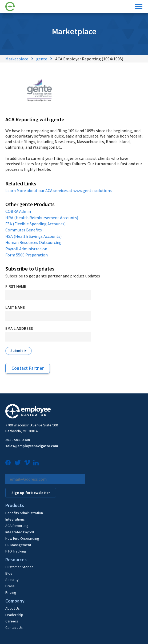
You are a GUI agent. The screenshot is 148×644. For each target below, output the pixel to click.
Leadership (14, 615)
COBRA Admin (18, 211)
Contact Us (14, 628)
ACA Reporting (17, 526)
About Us (13, 608)
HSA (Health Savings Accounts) (33, 236)
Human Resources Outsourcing (33, 242)
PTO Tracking (16, 551)
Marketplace (17, 59)
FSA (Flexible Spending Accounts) (35, 224)
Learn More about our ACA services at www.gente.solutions (59, 190)
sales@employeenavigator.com (32, 446)
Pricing (11, 592)
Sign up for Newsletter (31, 493)
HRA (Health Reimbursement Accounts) (42, 218)
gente (42, 59)
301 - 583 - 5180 (18, 440)
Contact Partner (28, 368)
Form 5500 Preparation (27, 255)
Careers (12, 621)
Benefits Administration (24, 513)
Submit (17, 351)
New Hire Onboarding (22, 538)
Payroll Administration (26, 249)
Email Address (19, 328)
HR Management (18, 545)
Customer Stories (19, 567)
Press (10, 586)
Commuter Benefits (24, 230)
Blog (9, 573)
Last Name (15, 307)
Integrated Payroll (20, 532)
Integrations (15, 519)
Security (12, 580)
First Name (16, 286)
